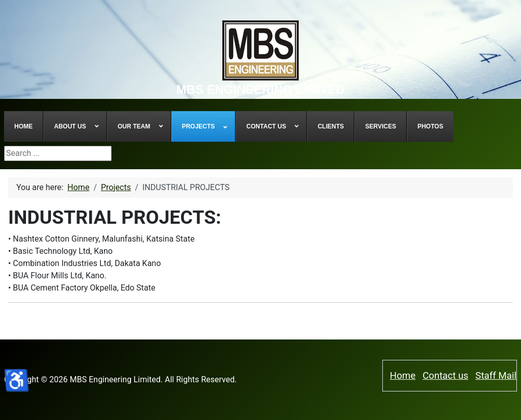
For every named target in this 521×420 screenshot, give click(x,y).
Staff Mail (496, 376)
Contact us (446, 376)
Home (403, 376)
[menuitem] (24, 126)
